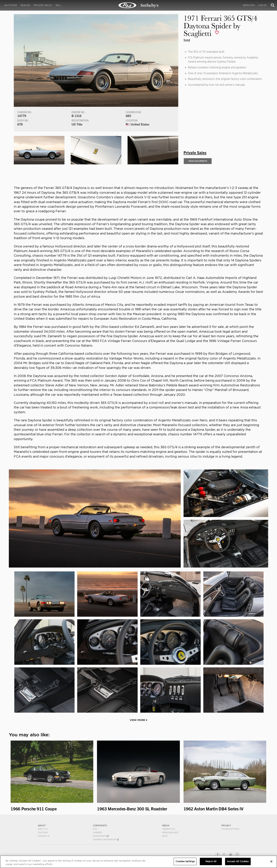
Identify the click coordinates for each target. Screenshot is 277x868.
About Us (43, 829)
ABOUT (42, 825)
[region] (138, 862)
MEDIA (166, 825)
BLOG (165, 836)
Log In (262, 5)
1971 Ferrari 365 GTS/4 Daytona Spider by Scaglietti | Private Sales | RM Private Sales (138, 5)
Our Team (43, 832)
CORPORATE (100, 825)
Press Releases (170, 832)
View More (138, 720)
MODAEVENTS (101, 836)
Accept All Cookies (238, 861)
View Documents (198, 161)
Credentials (169, 829)
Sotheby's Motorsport (106, 840)
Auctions (11, 5)
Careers (97, 832)
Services (249, 5)
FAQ (95, 829)
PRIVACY (226, 825)
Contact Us (44, 836)
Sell (58, 5)
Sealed (25, 5)
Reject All (211, 861)
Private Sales (43, 5)
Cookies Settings (230, 829)
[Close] (271, 861)
